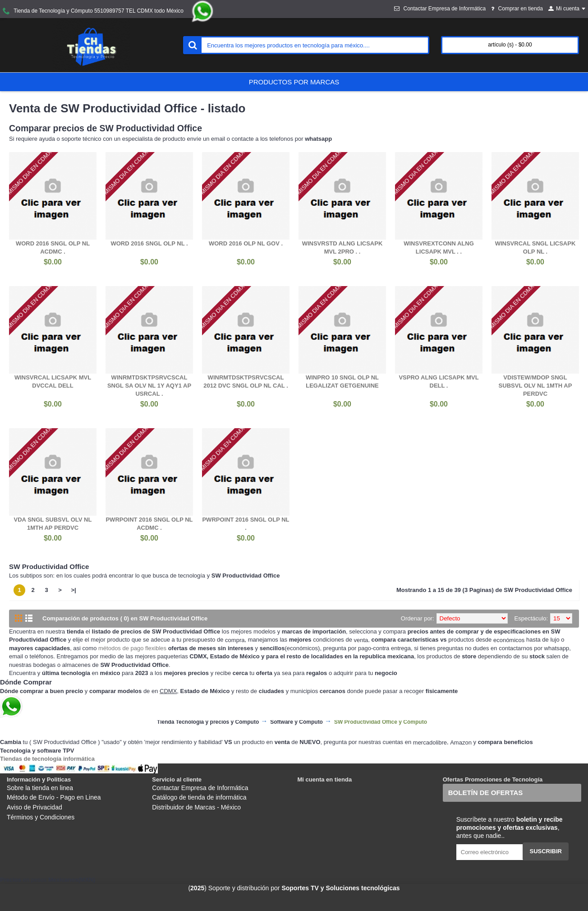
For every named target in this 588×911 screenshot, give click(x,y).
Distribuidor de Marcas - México (196, 807)
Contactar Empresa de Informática (200, 788)
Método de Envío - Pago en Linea (54, 797)
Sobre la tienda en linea (40, 788)
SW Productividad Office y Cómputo (381, 722)
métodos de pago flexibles (132, 648)
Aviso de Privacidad (34, 807)
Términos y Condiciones (41, 817)
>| (73, 590)
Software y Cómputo (296, 722)
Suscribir (546, 851)
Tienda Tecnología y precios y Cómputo (208, 722)
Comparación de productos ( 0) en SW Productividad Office (125, 618)
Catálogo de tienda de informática (199, 797)
